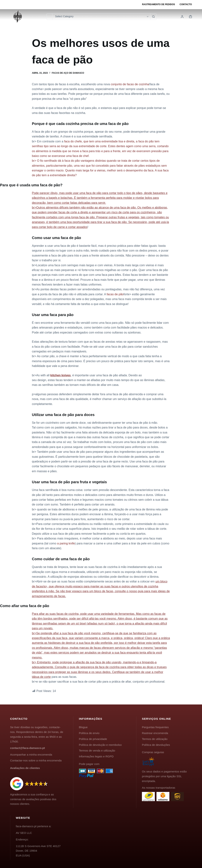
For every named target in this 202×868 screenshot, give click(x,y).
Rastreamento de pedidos (159, 4)
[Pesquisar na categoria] (101, 17)
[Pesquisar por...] (49, 17)
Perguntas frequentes (155, 727)
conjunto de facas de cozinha (130, 84)
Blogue (83, 727)
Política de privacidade (93, 739)
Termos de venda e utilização (97, 750)
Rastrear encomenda (155, 733)
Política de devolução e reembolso (100, 745)
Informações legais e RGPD (96, 756)
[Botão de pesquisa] (153, 17)
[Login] (182, 17)
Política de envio (89, 733)
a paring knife (66, 543)
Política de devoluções (156, 745)
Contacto (186, 4)
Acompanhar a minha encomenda (31, 755)
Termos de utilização (155, 739)
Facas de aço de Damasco (68, 73)
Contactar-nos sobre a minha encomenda (36, 760)
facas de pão (115, 294)
